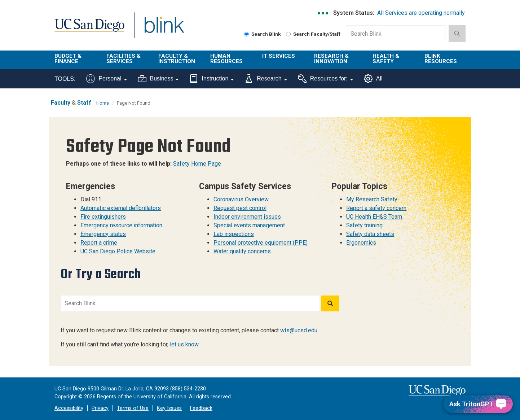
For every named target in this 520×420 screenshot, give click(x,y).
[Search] (330, 303)
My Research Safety (372, 199)
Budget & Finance (68, 59)
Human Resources (226, 59)
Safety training (364, 225)
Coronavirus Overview (241, 199)
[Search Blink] (246, 34)
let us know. (185, 344)
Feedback (201, 408)
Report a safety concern (376, 208)
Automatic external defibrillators (121, 208)
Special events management (249, 225)
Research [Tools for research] (266, 79)
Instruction (211, 79)
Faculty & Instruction (177, 59)
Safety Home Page (197, 164)
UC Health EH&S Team (374, 217)
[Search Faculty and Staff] (288, 34)
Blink (164, 29)
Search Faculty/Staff (313, 34)
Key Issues (169, 408)
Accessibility (69, 408)
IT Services (279, 56)
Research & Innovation (331, 59)
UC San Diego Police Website (118, 251)
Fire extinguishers (103, 217)
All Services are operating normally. (421, 13)
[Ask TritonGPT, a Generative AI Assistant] (478, 404)
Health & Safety (386, 59)
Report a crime (99, 243)
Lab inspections (234, 234)
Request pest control (240, 208)
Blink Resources (441, 59)
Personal (106, 79)
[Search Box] (396, 34)
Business (158, 79)
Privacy (100, 408)
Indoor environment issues (247, 217)
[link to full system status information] (323, 13)
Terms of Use (133, 408)
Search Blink (263, 34)
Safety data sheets (370, 234)
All (373, 79)
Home (103, 103)
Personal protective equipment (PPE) (261, 243)
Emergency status (103, 234)
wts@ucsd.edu (299, 330)
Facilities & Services (124, 59)
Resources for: (325, 79)
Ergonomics (361, 243)
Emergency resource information (121, 225)
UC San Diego (89, 29)
